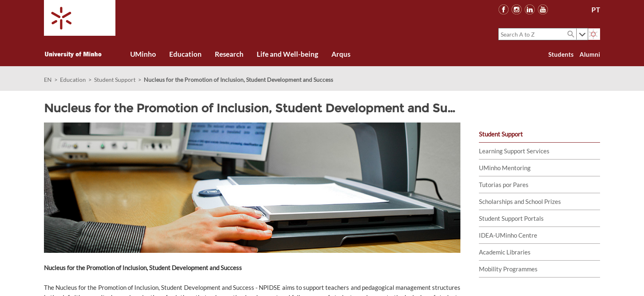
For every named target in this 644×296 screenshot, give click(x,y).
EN (48, 80)
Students (561, 54)
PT (596, 10)
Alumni (590, 54)
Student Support (115, 80)
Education (73, 80)
